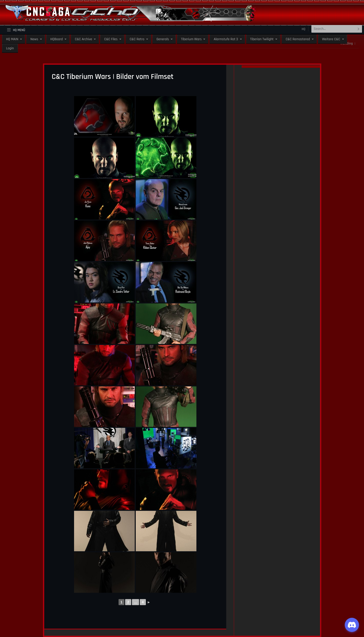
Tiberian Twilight (262, 39)
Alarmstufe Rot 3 (226, 39)
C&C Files (111, 39)
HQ (303, 29)
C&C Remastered (298, 39)
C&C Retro (137, 39)
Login (10, 48)
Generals (163, 39)
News (34, 39)
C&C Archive (83, 39)
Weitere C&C (331, 39)
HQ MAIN (12, 39)
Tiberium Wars (191, 39)
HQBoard (56, 39)
